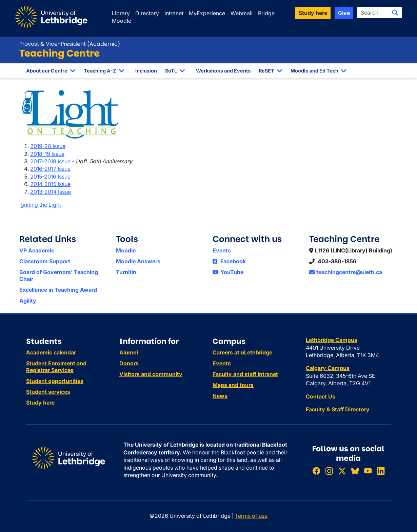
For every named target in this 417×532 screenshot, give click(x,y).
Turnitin (126, 272)
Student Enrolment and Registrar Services (56, 367)
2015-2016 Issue (50, 177)
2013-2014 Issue (51, 192)
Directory (147, 13)
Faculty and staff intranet (245, 374)
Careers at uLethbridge (242, 352)
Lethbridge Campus (332, 340)
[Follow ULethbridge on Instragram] (329, 471)
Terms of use (251, 516)
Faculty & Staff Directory (338, 409)
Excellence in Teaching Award (58, 290)
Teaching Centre (59, 53)
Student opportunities (55, 381)
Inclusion (146, 71)
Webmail (242, 13)
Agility (28, 301)
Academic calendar (51, 352)
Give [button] (344, 13)
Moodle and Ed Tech (314, 71)
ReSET (266, 71)
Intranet (174, 13)
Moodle (122, 21)
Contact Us (321, 396)
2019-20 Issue (48, 146)
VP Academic (37, 250)
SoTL (171, 71)
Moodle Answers (138, 261)
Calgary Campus (328, 368)
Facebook (229, 261)
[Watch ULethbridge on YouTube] (368, 471)
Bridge (266, 13)
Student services (48, 392)
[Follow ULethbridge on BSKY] (355, 471)
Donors (129, 363)
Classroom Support (45, 261)
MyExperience (207, 13)
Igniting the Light (40, 205)
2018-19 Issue (47, 154)
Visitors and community (151, 374)
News (220, 396)
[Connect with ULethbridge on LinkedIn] (381, 471)
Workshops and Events (223, 71)
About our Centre (47, 71)
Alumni (129, 352)
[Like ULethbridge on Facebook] (316, 471)
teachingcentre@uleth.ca (346, 272)
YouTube (228, 272)
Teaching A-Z (100, 71)
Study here (40, 403)
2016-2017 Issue (50, 169)
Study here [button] (313, 13)
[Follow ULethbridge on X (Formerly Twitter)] (342, 471)
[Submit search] (395, 13)
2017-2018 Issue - (53, 161)
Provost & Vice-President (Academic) (70, 44)
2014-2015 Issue (50, 184)
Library (121, 13)
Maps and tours (233, 385)
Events (222, 250)
